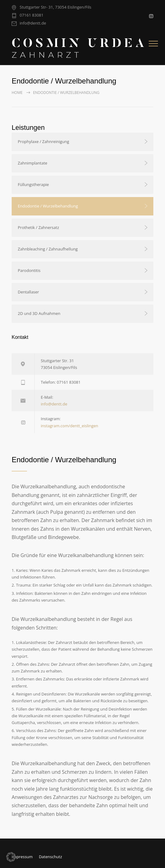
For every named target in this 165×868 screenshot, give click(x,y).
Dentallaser (28, 292)
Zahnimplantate (33, 163)
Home (17, 93)
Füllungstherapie (33, 184)
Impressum (22, 857)
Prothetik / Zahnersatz (38, 227)
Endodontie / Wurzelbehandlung (48, 206)
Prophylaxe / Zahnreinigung (43, 141)
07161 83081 (32, 15)
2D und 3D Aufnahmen (39, 313)
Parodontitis (29, 270)
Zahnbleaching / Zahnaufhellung (48, 249)
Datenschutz (51, 857)
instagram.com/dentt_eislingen (69, 426)
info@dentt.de (33, 23)
